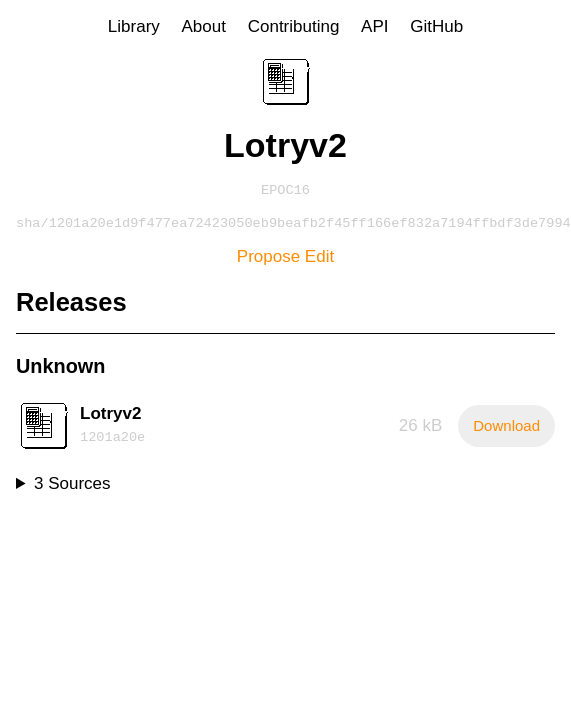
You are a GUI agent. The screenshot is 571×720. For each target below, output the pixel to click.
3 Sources (72, 487)
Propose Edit (285, 260)
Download (506, 429)
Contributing (294, 26)
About (204, 26)
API (374, 26)
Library (134, 26)
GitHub (436, 26)
